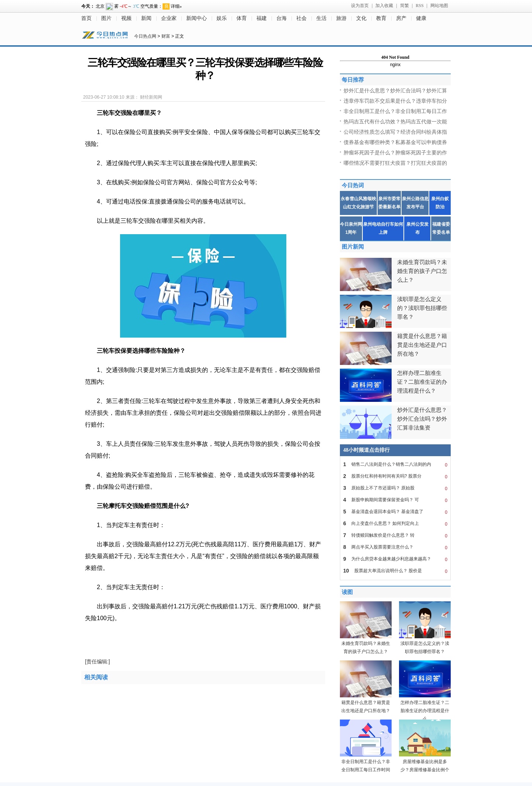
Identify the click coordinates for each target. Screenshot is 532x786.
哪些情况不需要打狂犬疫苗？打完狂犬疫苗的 (395, 163)
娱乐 (222, 18)
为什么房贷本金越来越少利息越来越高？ (395, 559)
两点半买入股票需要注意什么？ (395, 547)
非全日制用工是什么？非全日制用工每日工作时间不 (366, 770)
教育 (381, 18)
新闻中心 (197, 18)
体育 (242, 18)
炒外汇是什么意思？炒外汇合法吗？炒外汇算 (395, 90)
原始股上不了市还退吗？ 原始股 (395, 488)
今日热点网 (145, 36)
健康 (421, 18)
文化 (361, 18)
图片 (106, 18)
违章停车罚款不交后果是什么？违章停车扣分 (395, 101)
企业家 (169, 18)
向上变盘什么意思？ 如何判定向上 (395, 523)
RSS (420, 6)
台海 (282, 18)
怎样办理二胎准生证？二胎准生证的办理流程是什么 (425, 711)
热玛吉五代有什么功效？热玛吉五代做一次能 (395, 122)
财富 (166, 36)
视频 (126, 18)
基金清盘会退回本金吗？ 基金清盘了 (395, 512)
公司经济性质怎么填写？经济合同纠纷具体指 (395, 132)
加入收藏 (384, 6)
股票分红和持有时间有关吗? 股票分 (395, 476)
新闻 (146, 18)
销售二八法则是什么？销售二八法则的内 (395, 464)
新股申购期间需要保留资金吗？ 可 (395, 500)
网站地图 (439, 6)
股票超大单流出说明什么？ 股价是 (395, 571)
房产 (401, 18)
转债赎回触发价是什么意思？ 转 (395, 535)
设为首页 (360, 6)
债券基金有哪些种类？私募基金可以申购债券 (395, 142)
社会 (301, 18)
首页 (86, 18)
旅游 (341, 18)
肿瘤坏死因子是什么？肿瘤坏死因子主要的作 (395, 153)
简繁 (405, 6)
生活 (321, 18)
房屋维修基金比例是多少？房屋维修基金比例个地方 (425, 770)
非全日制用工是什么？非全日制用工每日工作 (395, 111)
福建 (262, 18)
